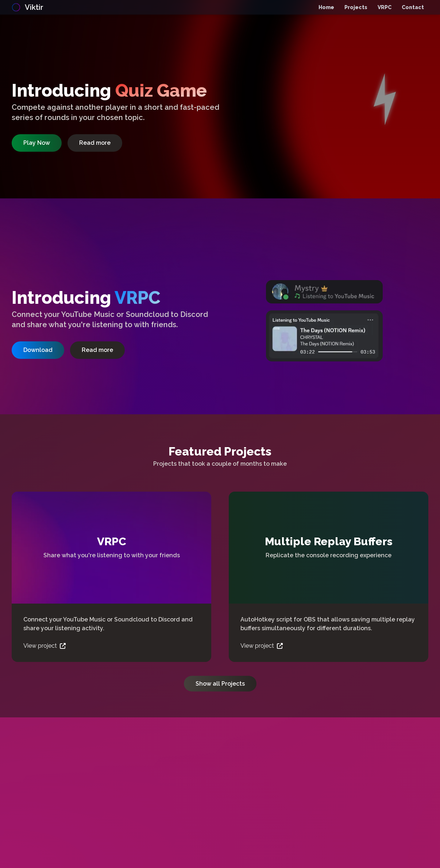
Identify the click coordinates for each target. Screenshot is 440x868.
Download (38, 350)
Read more (95, 143)
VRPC (385, 7)
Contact (413, 7)
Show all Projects (220, 684)
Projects (356, 7)
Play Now (37, 143)
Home (326, 7)
